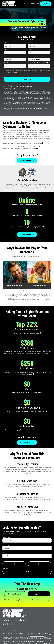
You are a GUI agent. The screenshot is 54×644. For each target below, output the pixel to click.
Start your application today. (25, 86)
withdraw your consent (14, 108)
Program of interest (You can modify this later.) (39, 56)
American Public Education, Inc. (37, 636)
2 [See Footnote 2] (32, 125)
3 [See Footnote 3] (43, 143)
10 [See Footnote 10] (49, 600)
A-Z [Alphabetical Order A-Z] (14, 564)
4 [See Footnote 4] (37, 148)
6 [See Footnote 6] (43, 227)
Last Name (30, 43)
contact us (6, 110)
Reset (27, 572)
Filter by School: (6, 553)
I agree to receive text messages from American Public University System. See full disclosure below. (28, 72)
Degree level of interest (9, 56)
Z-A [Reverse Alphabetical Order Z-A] (39, 564)
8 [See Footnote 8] (33, 374)
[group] (15, 275)
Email (5, 49)
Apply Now (46, 4)
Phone (29, 49)
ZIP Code (6, 63)
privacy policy (38, 108)
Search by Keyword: (7, 537)
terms (44, 108)
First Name (6, 43)
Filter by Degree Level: (8, 545)
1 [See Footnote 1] (48, 63)
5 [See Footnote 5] (41, 205)
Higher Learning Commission (9, 635)
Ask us (25, 147)
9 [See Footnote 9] (47, 411)
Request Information (27, 160)
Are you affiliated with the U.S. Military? (38, 63)
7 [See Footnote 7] (40, 333)
